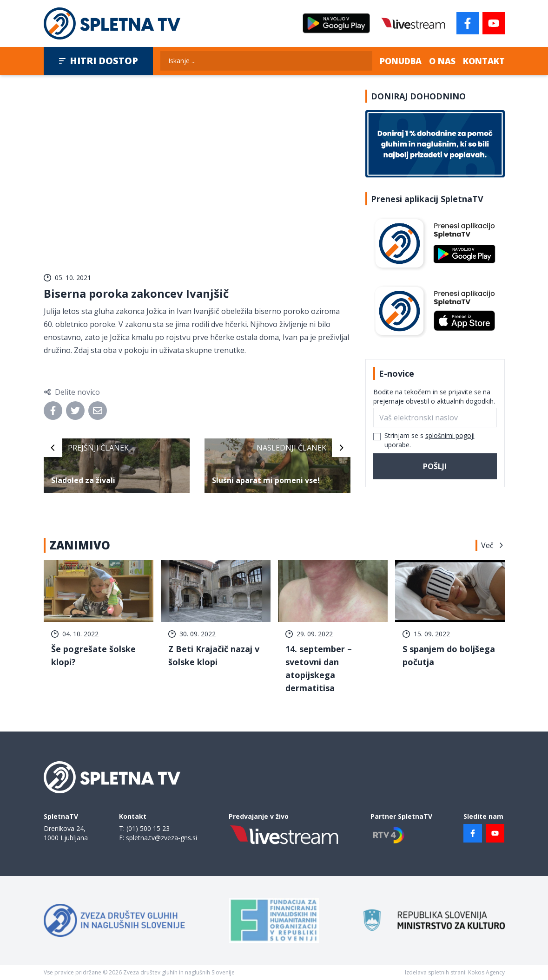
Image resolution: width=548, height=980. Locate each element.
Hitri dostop (98, 61)
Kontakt (484, 61)
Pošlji (435, 466)
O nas (442, 61)
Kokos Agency (486, 972)
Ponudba (401, 61)
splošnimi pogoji (450, 435)
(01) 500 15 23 (148, 828)
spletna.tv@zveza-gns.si (162, 838)
